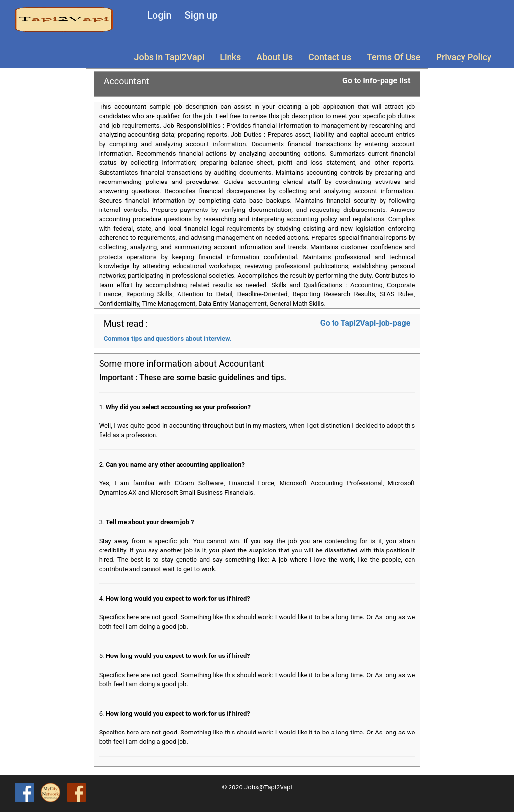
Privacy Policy (464, 57)
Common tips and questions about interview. (168, 338)
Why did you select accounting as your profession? (178, 407)
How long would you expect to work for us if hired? (178, 598)
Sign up (201, 15)
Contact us (330, 57)
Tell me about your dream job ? (150, 522)
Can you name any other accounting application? (175, 464)
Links (230, 57)
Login (159, 15)
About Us (275, 57)
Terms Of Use (394, 57)
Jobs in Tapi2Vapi (169, 57)
